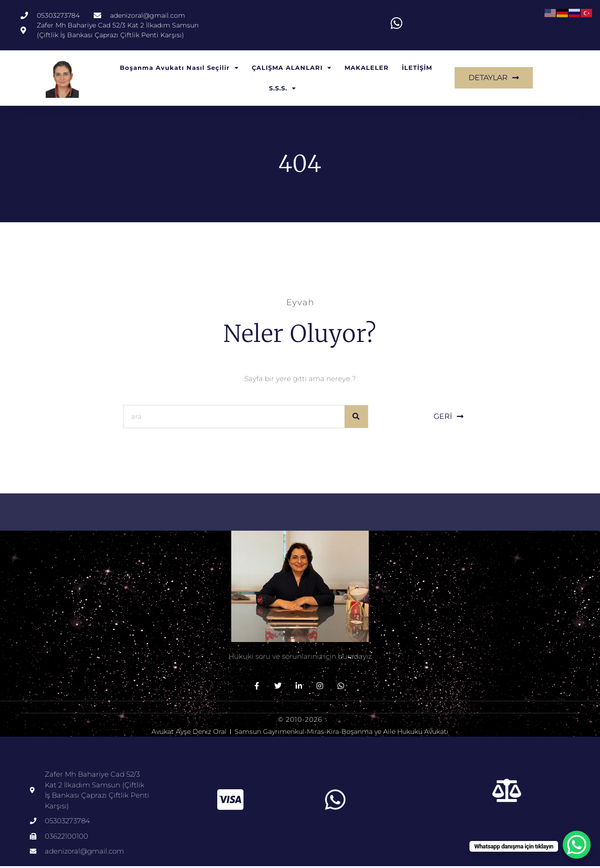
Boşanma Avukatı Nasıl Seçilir (179, 70)
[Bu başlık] (507, 793)
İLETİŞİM (417, 70)
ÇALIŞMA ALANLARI (292, 70)
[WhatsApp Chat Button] (577, 845)
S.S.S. (283, 91)
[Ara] (356, 418)
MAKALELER (367, 70)
